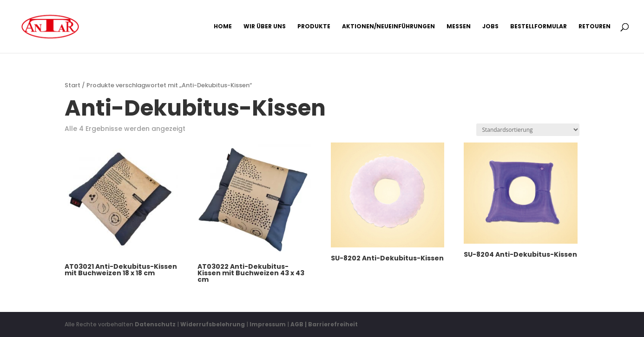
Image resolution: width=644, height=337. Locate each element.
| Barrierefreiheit (331, 324)
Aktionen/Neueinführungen (388, 27)
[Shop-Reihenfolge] (528, 130)
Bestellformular (539, 27)
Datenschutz (155, 324)
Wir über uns (265, 27)
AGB (297, 324)
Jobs (490, 27)
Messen (459, 27)
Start (72, 85)
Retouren (595, 27)
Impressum (268, 324)
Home (223, 27)
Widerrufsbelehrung (213, 324)
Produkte (314, 27)
